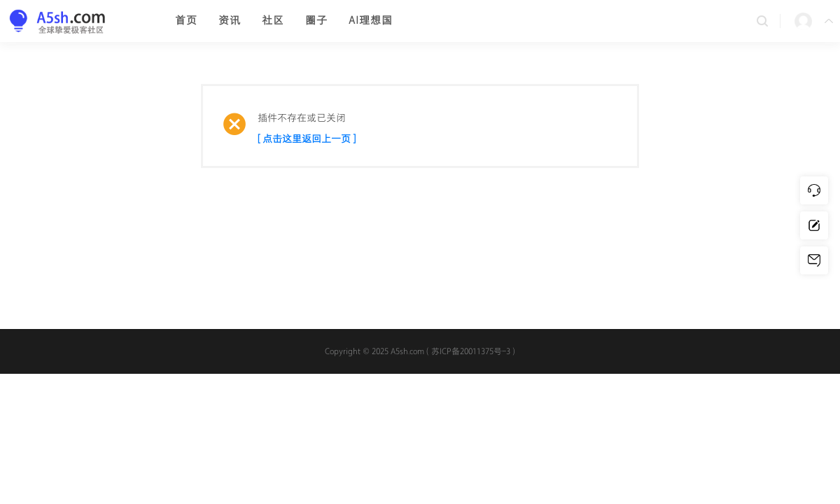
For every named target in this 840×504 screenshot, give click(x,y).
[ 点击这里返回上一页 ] (307, 139)
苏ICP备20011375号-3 (471, 351)
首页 (186, 21)
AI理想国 (371, 21)
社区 (273, 21)
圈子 (316, 21)
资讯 (230, 21)
